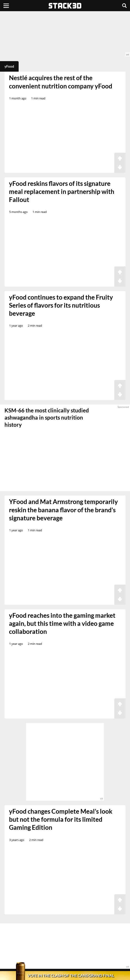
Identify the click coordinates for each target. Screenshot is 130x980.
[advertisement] (65, 34)
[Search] (124, 6)
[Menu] (6, 6)
